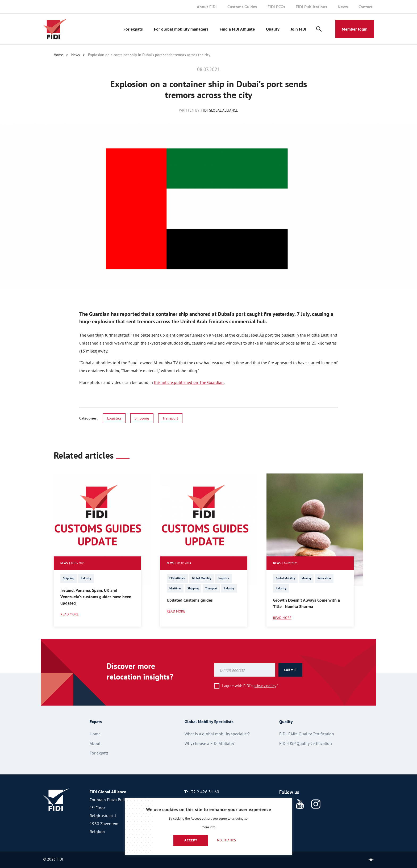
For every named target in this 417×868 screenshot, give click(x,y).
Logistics (114, 418)
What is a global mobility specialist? (217, 734)
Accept (191, 840)
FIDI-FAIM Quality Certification (307, 734)
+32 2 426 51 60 (204, 792)
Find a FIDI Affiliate (237, 29)
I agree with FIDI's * (250, 686)
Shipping (142, 418)
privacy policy (265, 686)
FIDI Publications (311, 7)
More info (208, 827)
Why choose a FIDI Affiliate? (210, 743)
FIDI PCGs (276, 7)
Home (58, 55)
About (95, 743)
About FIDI (207, 7)
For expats (133, 29)
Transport (170, 418)
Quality (273, 29)
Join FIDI (299, 29)
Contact (366, 7)
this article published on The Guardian (189, 382)
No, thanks (226, 840)
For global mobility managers (181, 29)
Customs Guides (242, 7)
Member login (355, 29)
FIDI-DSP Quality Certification (306, 743)
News (343, 7)
